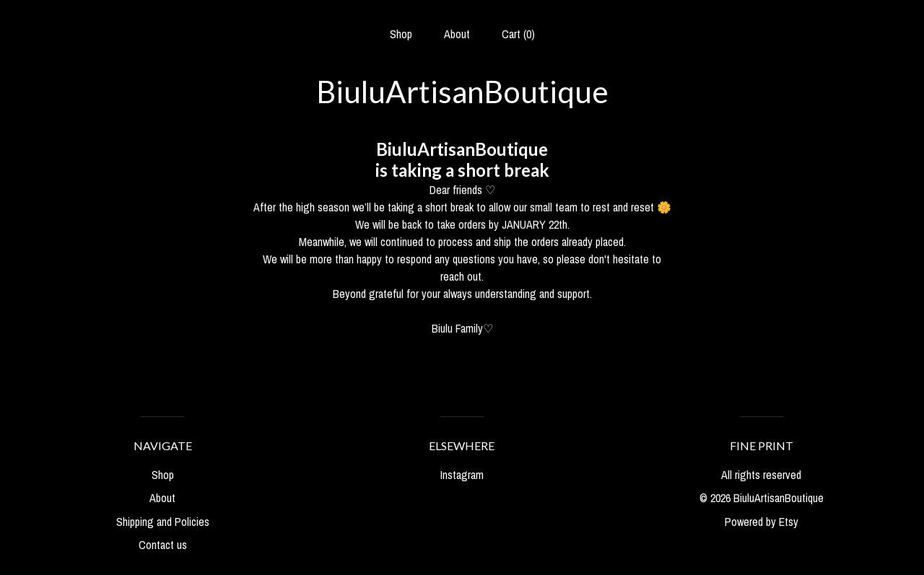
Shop (401, 34)
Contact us (163, 545)
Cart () (518, 34)
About (457, 34)
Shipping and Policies (163, 522)
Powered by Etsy (762, 522)
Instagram (462, 475)
